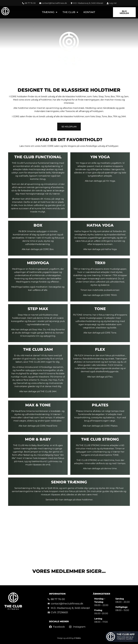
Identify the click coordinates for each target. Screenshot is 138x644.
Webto (78, 638)
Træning (50, 12)
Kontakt (89, 12)
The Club (70, 12)
